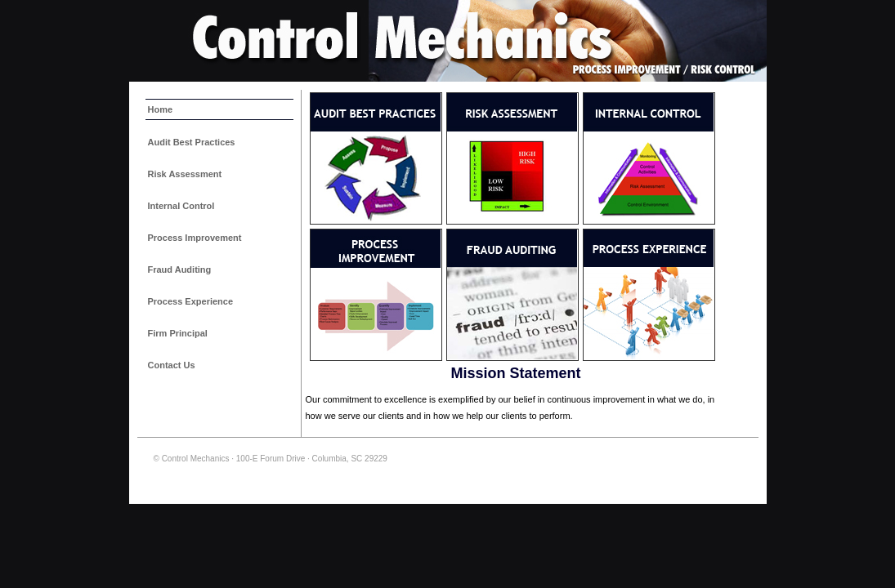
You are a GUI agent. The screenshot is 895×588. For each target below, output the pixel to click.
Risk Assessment (185, 174)
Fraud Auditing (180, 269)
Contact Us (172, 365)
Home (161, 109)
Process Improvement (195, 238)
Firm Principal (178, 333)
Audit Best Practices (192, 142)
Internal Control (181, 206)
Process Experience (191, 301)
